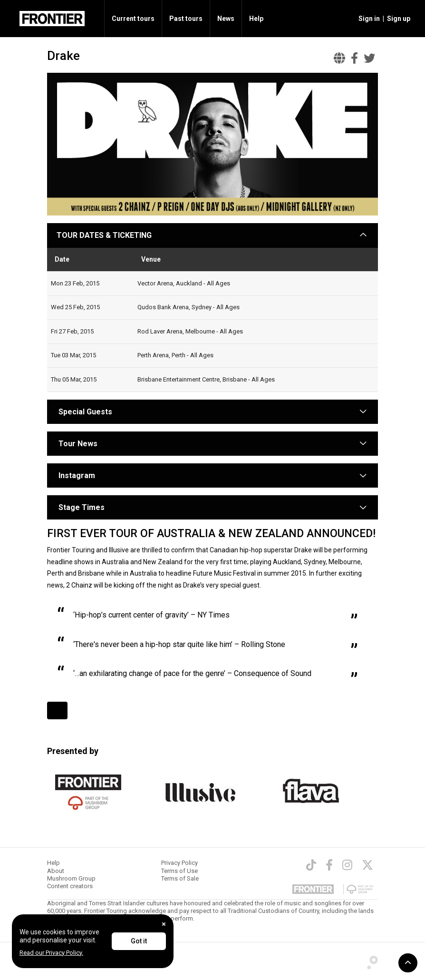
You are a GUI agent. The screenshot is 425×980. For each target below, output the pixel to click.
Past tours (186, 19)
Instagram (77, 475)
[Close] (164, 924)
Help (256, 19)
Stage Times (82, 507)
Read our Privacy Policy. (51, 953)
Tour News (78, 444)
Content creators (70, 886)
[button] (368, 19)
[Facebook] (329, 865)
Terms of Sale (180, 878)
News (226, 19)
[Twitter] (367, 865)
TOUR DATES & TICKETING (104, 235)
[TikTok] (311, 865)
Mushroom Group (71, 878)
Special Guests (84, 412)
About (56, 871)
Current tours (133, 19)
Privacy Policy (179, 863)
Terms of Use (179, 871)
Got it (139, 941)
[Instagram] (347, 865)
